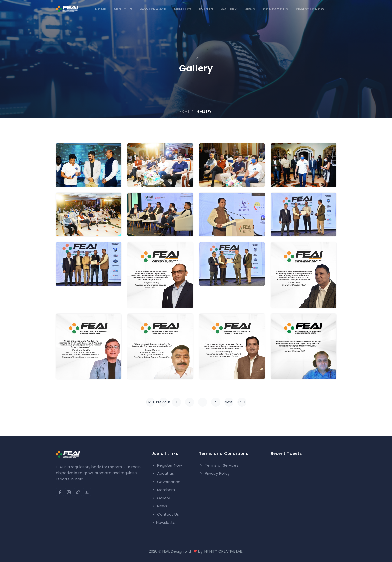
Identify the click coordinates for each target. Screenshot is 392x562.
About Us (123, 9)
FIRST (150, 402)
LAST (242, 402)
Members (183, 9)
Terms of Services (219, 465)
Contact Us (165, 514)
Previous (163, 402)
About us (163, 473)
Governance (153, 9)
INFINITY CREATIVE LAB (223, 551)
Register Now (310, 9)
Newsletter (164, 522)
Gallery (229, 9)
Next (229, 402)
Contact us (275, 9)
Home (101, 9)
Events (206, 9)
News (250, 9)
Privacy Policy (214, 473)
